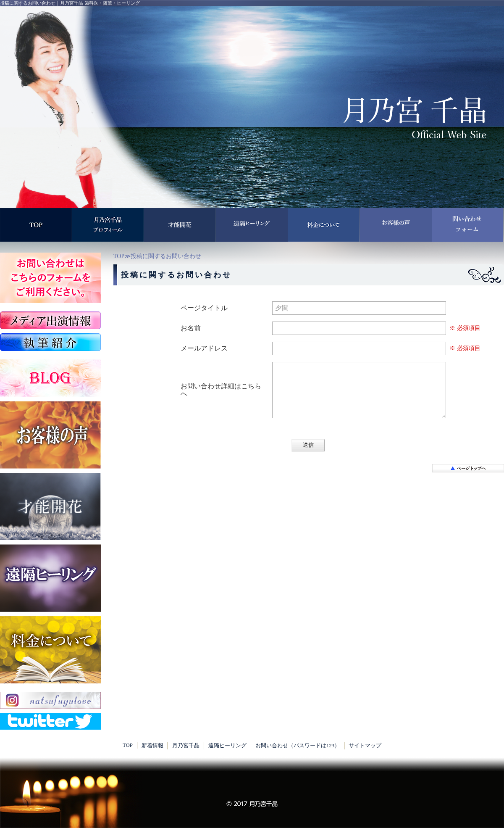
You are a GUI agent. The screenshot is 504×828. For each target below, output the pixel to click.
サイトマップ (365, 746)
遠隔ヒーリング (227, 746)
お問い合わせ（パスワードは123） (298, 746)
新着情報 (152, 746)
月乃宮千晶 (186, 746)
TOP (119, 256)
